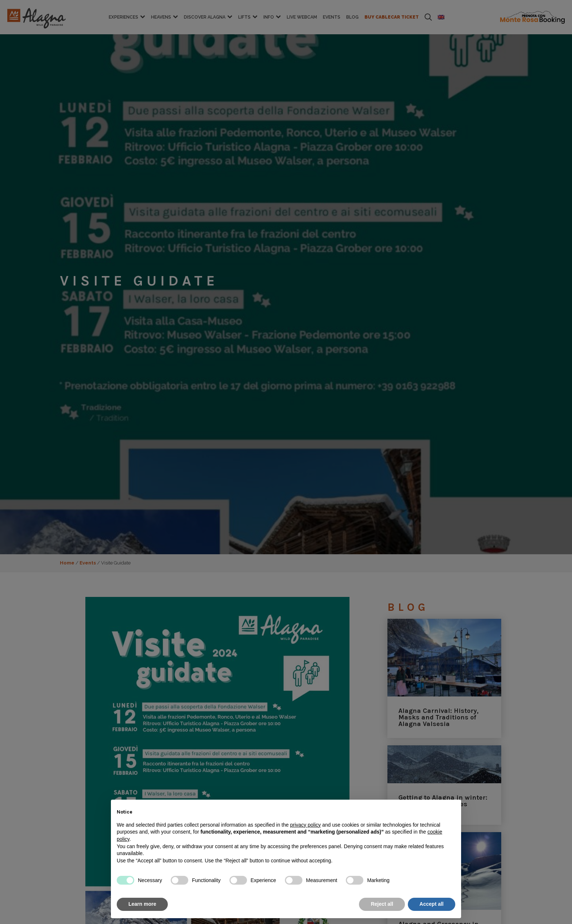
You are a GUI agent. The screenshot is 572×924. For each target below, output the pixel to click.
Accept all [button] (432, 904)
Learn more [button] (142, 904)
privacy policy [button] (305, 825)
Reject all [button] (382, 904)
